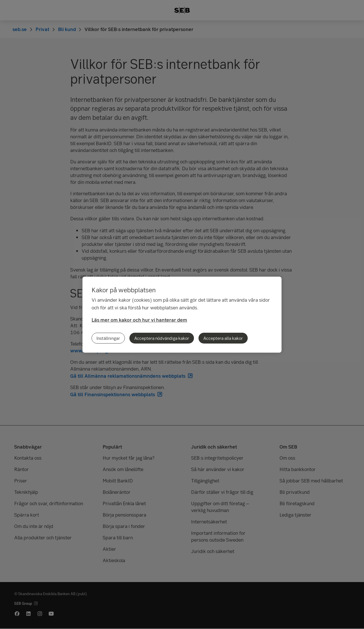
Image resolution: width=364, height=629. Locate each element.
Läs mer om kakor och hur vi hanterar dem (139, 320)
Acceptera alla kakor (223, 338)
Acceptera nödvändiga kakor (162, 338)
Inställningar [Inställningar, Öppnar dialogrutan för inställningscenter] (108, 338)
